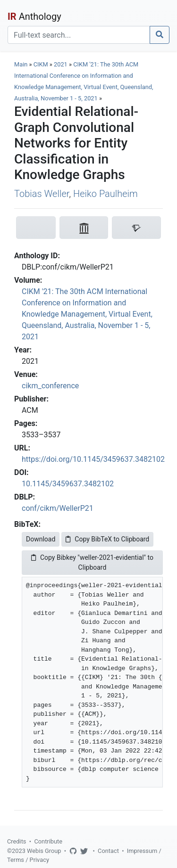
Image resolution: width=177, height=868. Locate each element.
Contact (108, 851)
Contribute (48, 841)
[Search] (79, 35)
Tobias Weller (42, 194)
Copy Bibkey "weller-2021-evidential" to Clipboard (92, 562)
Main (21, 64)
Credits (17, 841)
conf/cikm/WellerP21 (58, 508)
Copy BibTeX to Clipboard (107, 539)
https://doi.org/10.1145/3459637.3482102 (93, 459)
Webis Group (44, 851)
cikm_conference (50, 386)
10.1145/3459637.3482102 (68, 484)
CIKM (41, 64)
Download (41, 539)
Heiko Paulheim (105, 194)
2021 (61, 64)
